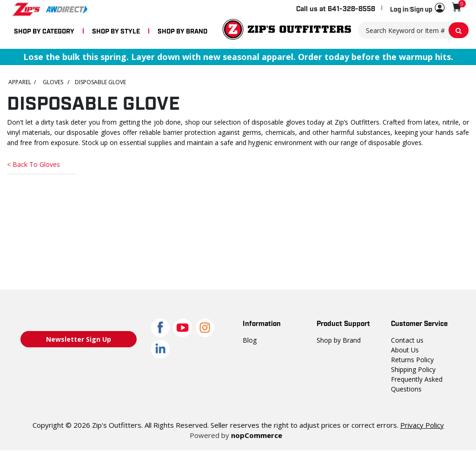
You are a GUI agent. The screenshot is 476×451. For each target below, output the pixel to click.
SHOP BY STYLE (116, 30)
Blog (249, 340)
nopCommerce (255, 435)
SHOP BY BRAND (182, 30)
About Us (404, 350)
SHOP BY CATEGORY (44, 30)
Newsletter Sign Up (79, 340)
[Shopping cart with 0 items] (457, 7)
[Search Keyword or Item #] (414, 30)
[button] (417, 8)
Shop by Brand (338, 340)
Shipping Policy (413, 369)
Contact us (407, 340)
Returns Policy (412, 359)
